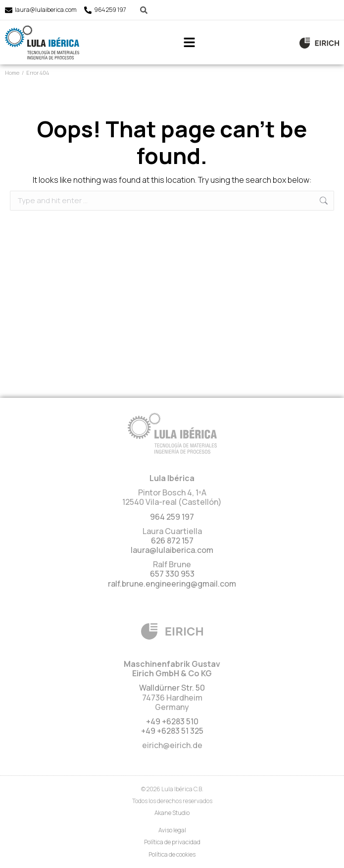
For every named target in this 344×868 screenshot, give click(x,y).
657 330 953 (172, 574)
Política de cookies (172, 854)
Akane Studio (172, 813)
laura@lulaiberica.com (46, 10)
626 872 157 (172, 541)
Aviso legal (172, 830)
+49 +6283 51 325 (172, 731)
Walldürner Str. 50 (172, 688)
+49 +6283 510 (172, 721)
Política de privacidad (172, 842)
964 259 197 (110, 10)
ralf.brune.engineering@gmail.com (172, 584)
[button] (189, 42)
